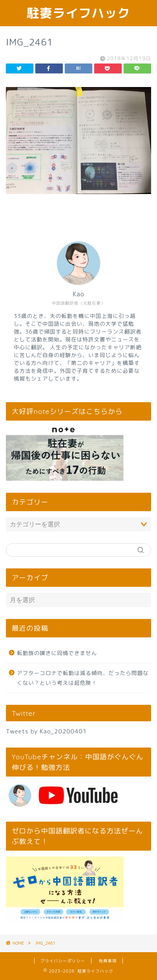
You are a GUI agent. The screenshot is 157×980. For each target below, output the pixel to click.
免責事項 (108, 961)
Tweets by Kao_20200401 (46, 731)
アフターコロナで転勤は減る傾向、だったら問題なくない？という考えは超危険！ (83, 678)
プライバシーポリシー (63, 961)
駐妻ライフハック (78, 13)
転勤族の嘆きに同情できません (57, 653)
